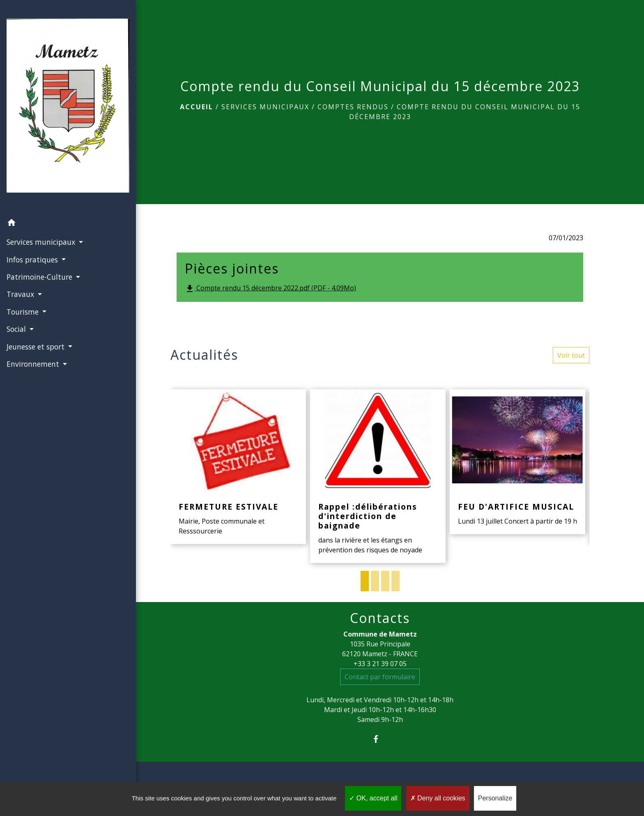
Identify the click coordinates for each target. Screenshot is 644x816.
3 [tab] (385, 581)
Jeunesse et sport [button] (36, 319)
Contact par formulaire (380, 677)
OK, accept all (373, 798)
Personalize (495, 798)
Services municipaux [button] (41, 214)
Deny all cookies (438, 798)
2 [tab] (375, 581)
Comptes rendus (353, 107)
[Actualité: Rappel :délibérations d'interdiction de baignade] (378, 476)
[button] (58, 196)
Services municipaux (265, 107)
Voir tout (571, 355)
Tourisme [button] (23, 284)
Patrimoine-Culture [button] (40, 249)
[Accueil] (58, 93)
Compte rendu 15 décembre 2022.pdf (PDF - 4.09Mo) (270, 288)
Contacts (380, 618)
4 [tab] (396, 581)
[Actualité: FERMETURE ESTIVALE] (238, 467)
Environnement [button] (33, 336)
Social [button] (17, 301)
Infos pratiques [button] (33, 232)
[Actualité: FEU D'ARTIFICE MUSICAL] (517, 462)
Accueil (197, 107)
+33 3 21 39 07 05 (380, 664)
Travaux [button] (21, 267)
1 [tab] (365, 581)
